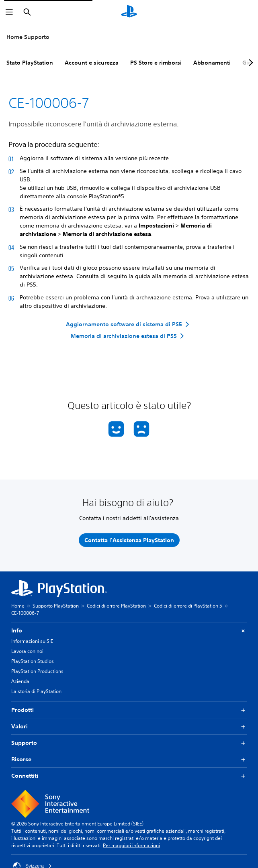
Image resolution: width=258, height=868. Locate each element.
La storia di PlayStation (36, 691)
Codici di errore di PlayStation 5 (188, 606)
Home (18, 606)
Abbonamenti (212, 63)
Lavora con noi (27, 651)
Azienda (20, 681)
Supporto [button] (129, 743)
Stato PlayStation (30, 63)
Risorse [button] (129, 759)
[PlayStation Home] (129, 12)
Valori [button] (129, 727)
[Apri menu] (9, 12)
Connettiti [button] (129, 776)
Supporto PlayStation (56, 606)
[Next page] (250, 63)
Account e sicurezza (92, 63)
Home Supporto (28, 37)
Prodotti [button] (129, 710)
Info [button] (129, 631)
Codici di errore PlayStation (116, 606)
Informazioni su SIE (32, 641)
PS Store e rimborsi (156, 63)
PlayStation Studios (33, 661)
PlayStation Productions (37, 671)
